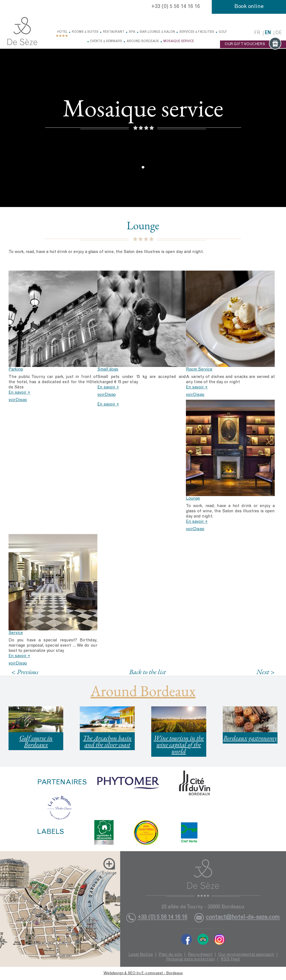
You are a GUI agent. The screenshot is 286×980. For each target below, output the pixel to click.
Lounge (193, 499)
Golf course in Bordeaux (36, 741)
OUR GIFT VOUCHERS (253, 44)
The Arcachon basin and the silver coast (107, 741)
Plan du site (170, 955)
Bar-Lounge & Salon (157, 32)
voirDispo (18, 400)
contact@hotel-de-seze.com (243, 918)
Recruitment (200, 955)
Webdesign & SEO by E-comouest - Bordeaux (143, 973)
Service (16, 633)
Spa (132, 32)
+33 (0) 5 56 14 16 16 (176, 7)
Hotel (62, 32)
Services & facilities (197, 32)
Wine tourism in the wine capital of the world (179, 744)
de (278, 33)
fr (257, 33)
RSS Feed (230, 959)
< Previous (25, 672)
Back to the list (148, 672)
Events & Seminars (106, 41)
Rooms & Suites (85, 32)
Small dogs (108, 370)
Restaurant (114, 32)
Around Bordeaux (143, 41)
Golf (223, 32)
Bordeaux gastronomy (250, 738)
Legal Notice (141, 955)
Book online (249, 7)
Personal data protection (190, 959)
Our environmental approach (246, 955)
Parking (16, 370)
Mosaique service (179, 41)
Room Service (199, 370)
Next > (266, 672)
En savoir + (19, 393)
